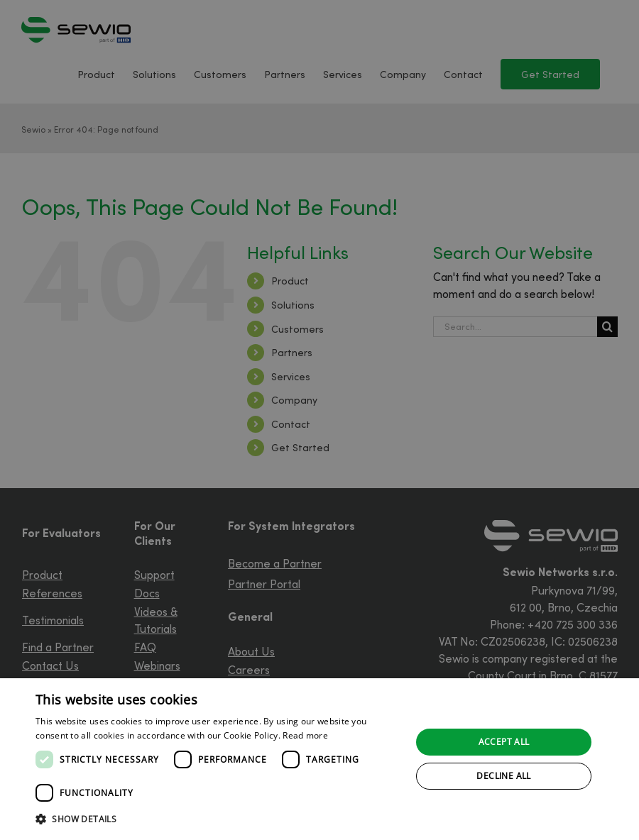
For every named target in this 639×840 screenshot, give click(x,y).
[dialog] (319, 759)
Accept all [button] (504, 742)
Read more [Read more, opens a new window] (305, 735)
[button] (218, 819)
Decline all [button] (503, 776)
